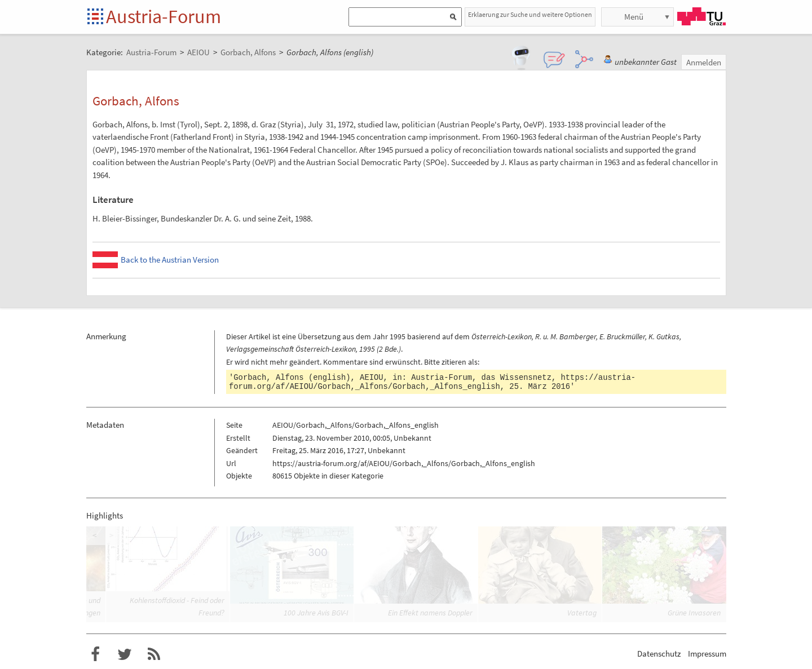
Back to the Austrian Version (170, 260)
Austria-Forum (164, 16)
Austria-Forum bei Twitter (125, 654)
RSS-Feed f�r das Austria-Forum (154, 654)
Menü (634, 17)
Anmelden (704, 62)
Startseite (96, 17)
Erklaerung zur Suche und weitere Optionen (530, 14)
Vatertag (582, 613)
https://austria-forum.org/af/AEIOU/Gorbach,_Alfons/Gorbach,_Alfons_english (432, 382)
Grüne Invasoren (694, 613)
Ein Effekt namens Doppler (430, 613)
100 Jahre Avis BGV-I (316, 613)
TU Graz (701, 16)
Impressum (707, 654)
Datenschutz (659, 654)
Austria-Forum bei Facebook (95, 654)
